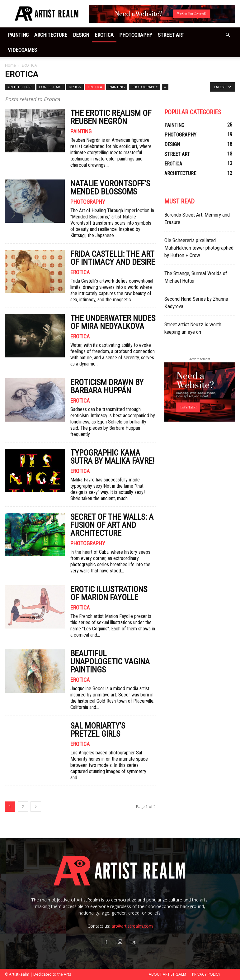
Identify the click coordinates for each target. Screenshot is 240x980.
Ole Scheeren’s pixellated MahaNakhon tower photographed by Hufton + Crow (199, 248)
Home (10, 65)
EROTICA (104, 35)
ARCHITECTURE (51, 35)
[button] (228, 35)
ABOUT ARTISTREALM (167, 974)
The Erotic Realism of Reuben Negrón (111, 117)
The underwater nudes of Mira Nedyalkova (113, 322)
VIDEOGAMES (22, 50)
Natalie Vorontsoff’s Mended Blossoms (110, 188)
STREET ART (171, 35)
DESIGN (81, 35)
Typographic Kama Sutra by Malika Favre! (112, 457)
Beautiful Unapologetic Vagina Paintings (110, 662)
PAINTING (18, 35)
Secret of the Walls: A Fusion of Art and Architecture (112, 525)
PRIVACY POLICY (206, 974)
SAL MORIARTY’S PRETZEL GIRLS (98, 730)
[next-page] (36, 807)
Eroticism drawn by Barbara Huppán (107, 386)
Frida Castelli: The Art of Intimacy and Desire (113, 258)
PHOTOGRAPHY (136, 35)
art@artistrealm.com (132, 926)
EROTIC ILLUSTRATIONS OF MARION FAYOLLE (109, 593)
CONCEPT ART (51, 87)
